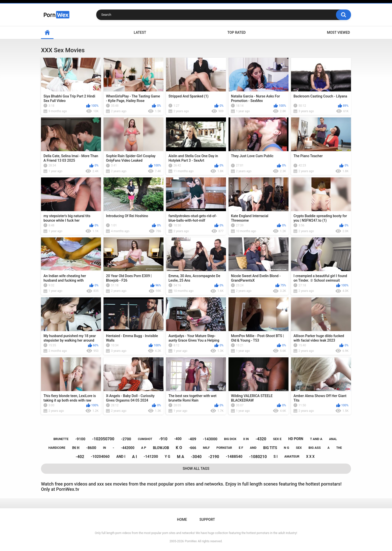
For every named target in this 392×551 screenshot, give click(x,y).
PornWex (191, 541)
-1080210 (258, 457)
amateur (292, 456)
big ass (315, 448)
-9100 (80, 439)
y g (167, 457)
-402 (80, 457)
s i (275, 457)
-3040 (196, 457)
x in (246, 439)
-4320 (261, 439)
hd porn (296, 439)
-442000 (128, 448)
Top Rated (236, 32)
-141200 (151, 457)
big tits (270, 448)
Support (207, 520)
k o (179, 448)
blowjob (161, 448)
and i (121, 457)
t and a (316, 439)
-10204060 (100, 457)
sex (299, 448)
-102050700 (103, 439)
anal (333, 439)
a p (143, 448)
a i (134, 457)
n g (286, 448)
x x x (310, 457)
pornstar (224, 448)
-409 (192, 439)
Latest (140, 32)
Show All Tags (196, 469)
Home (47, 33)
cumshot (145, 439)
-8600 (91, 448)
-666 (192, 448)
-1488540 (234, 457)
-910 (163, 439)
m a (181, 457)
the (339, 448)
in (104, 448)
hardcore (57, 448)
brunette (61, 439)
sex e (277, 439)
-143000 (210, 439)
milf (206, 448)
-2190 (214, 457)
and (253, 448)
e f (241, 448)
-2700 (126, 439)
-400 (178, 439)
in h (76, 448)
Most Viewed (338, 32)
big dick (230, 439)
